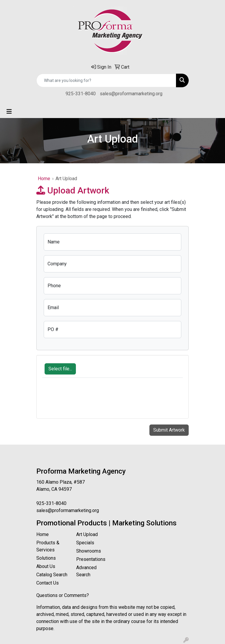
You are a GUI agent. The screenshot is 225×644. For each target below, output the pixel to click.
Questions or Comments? (63, 595)
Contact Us (48, 583)
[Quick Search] (106, 80)
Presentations (91, 559)
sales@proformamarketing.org (131, 94)
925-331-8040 (81, 94)
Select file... (60, 369)
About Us (46, 566)
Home (44, 179)
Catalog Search (52, 575)
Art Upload (87, 534)
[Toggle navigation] (9, 112)
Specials (85, 543)
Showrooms (89, 551)
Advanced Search (86, 571)
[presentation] (87, 401)
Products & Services (48, 546)
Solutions (46, 558)
